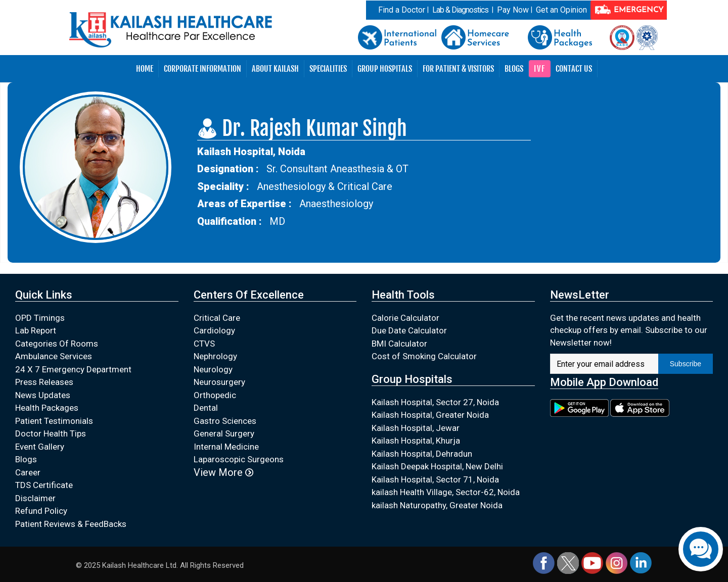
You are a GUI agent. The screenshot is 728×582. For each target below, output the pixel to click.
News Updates (43, 395)
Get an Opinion (561, 10)
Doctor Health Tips (51, 433)
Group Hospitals (385, 69)
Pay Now (513, 10)
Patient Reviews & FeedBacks (71, 524)
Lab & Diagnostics (460, 10)
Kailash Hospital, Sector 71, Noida (435, 479)
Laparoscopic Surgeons (239, 459)
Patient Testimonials (54, 421)
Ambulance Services (54, 356)
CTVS (204, 344)
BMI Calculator (399, 344)
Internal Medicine (226, 447)
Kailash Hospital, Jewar (416, 428)
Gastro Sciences (225, 421)
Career (28, 472)
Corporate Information (202, 69)
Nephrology (215, 356)
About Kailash (275, 69)
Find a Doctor (402, 10)
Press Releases (44, 382)
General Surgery (224, 433)
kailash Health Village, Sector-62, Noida (446, 492)
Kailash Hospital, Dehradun (422, 454)
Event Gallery (40, 447)
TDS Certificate (44, 485)
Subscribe (686, 364)
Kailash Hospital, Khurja (416, 441)
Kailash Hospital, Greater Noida (430, 415)
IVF (540, 69)
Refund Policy (41, 511)
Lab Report (36, 330)
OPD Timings (40, 318)
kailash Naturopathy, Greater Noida (437, 505)
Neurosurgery (219, 382)
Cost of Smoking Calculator (424, 356)
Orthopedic (215, 395)
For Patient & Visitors (458, 69)
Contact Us (574, 69)
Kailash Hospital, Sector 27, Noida (435, 402)
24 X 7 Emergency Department (73, 369)
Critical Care (217, 318)
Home (145, 69)
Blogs (514, 69)
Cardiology (214, 330)
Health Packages (47, 408)
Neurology (213, 369)
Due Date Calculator (409, 330)
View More (223, 472)
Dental (206, 408)
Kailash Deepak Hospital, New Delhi (437, 466)
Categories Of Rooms (57, 344)
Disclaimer (35, 498)
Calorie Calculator (405, 318)
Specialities (328, 69)
